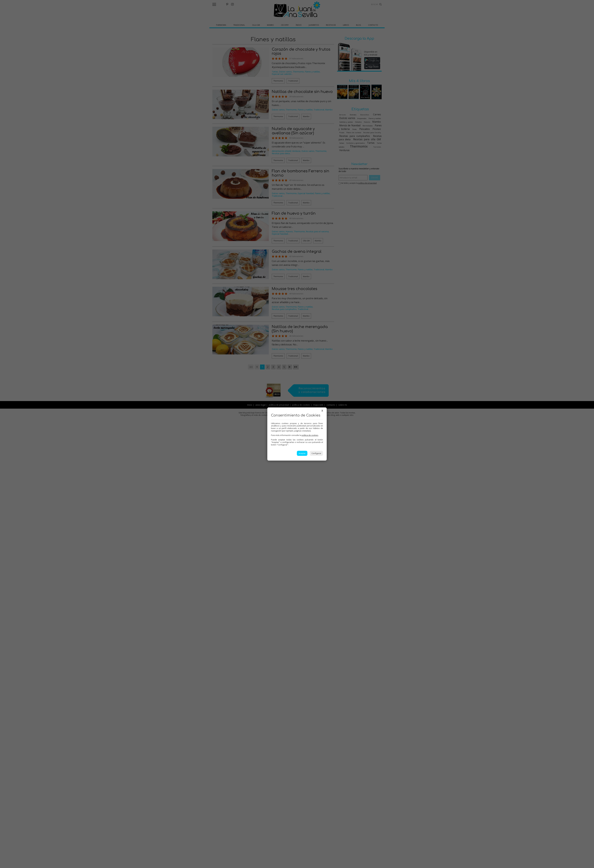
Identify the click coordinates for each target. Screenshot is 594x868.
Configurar (316, 453)
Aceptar (302, 453)
